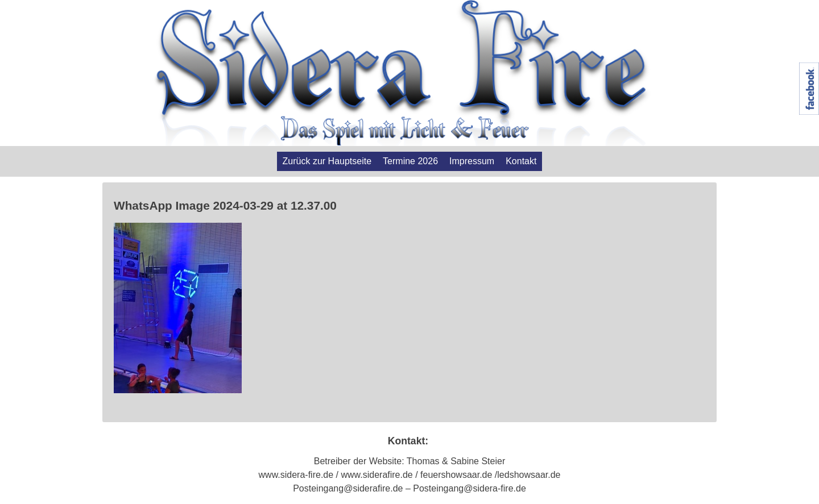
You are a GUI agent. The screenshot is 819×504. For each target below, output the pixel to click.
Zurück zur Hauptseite (327, 161)
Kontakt (521, 161)
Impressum (472, 161)
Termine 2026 (410, 161)
